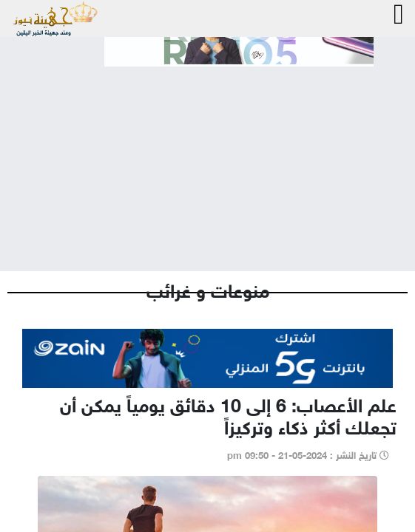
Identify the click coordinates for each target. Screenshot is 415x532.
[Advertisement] (207, 157)
